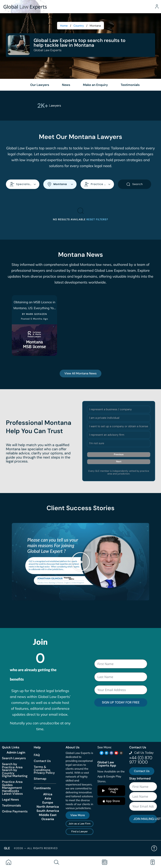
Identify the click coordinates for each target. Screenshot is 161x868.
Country (79, 26)
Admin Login (16, 753)
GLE (7, 848)
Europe (48, 803)
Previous (119, 454)
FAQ (37, 755)
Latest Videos (12, 794)
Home (64, 26)
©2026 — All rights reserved (36, 848)
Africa (48, 794)
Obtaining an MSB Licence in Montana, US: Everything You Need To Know (34, 308)
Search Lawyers (14, 758)
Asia (48, 798)
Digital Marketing (15, 776)
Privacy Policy (44, 773)
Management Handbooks (12, 789)
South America (48, 811)
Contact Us (42, 761)
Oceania (48, 819)
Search (135, 184)
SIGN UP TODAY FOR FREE (121, 702)
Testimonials (11, 805)
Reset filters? (97, 220)
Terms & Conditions (42, 768)
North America (48, 807)
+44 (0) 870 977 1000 (141, 760)
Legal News (10, 800)
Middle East (48, 815)
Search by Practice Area (12, 766)
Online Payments (15, 811)
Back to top (154, 848)
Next (119, 461)
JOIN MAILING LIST (145, 819)
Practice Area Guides (12, 783)
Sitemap (40, 779)
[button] (80, 562)
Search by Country (10, 772)
